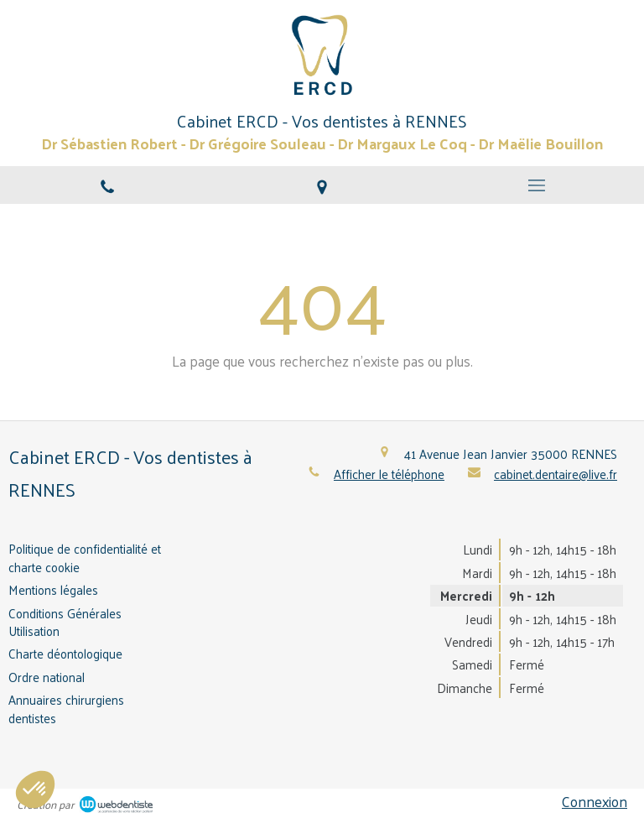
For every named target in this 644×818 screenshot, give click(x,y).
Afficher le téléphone (389, 474)
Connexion (595, 801)
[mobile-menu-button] (537, 185)
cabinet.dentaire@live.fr (556, 474)
